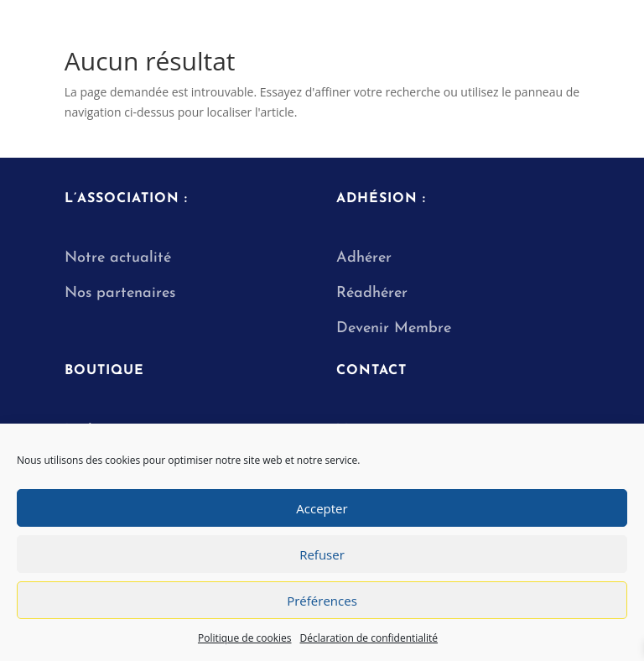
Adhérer (364, 258)
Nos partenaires (120, 293)
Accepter (322, 508)
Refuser (322, 554)
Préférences (322, 601)
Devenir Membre (394, 328)
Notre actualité (118, 258)
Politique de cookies (245, 638)
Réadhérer (374, 293)
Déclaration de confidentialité (369, 638)
